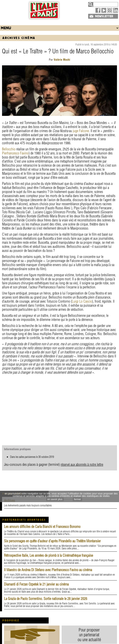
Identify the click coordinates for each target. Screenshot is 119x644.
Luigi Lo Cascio (82, 301)
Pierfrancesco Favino (15, 153)
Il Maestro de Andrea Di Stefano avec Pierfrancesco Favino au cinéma (48, 570)
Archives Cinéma (19, 38)
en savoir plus (55, 499)
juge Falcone (81, 131)
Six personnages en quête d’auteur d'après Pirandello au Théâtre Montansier (52, 541)
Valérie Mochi (62, 60)
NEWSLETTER (104, 16)
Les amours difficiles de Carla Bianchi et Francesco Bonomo (42, 527)
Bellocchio (9, 149)
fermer (78, 499)
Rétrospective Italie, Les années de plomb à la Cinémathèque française (49, 555)
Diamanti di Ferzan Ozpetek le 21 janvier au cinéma (36, 584)
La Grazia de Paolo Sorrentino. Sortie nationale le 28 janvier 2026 (46, 599)
